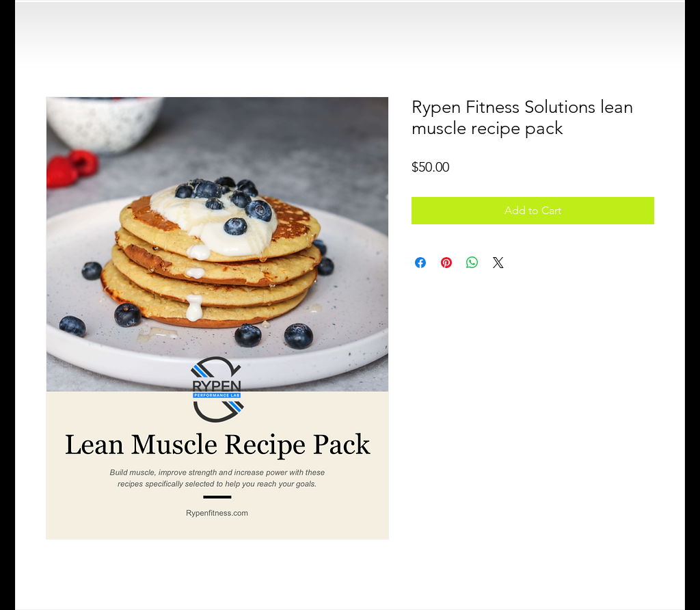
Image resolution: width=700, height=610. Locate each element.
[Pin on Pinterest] (446, 263)
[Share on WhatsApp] (472, 263)
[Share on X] (498, 263)
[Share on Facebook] (420, 263)
